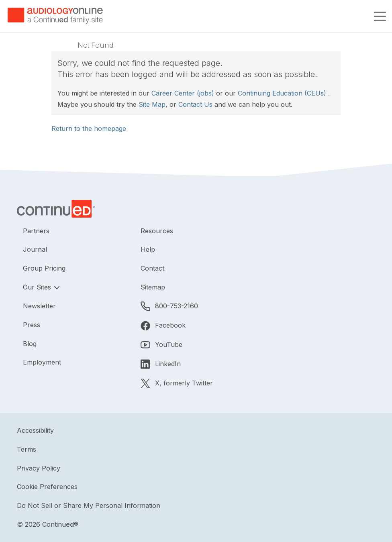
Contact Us (195, 104)
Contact (152, 268)
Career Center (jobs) (183, 93)
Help (148, 249)
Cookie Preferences (47, 487)
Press (32, 325)
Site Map (152, 104)
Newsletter (39, 306)
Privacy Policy (39, 468)
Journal (35, 249)
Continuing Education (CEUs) (282, 93)
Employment (42, 362)
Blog (30, 344)
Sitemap (153, 287)
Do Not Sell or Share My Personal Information (89, 505)
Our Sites (38, 287)
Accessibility (35, 430)
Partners (36, 231)
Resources (157, 231)
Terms (27, 449)
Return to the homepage (89, 128)
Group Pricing (44, 268)
